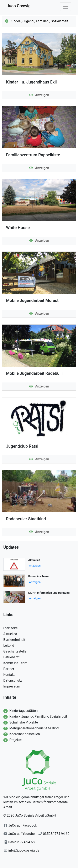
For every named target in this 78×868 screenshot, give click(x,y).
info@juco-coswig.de (24, 850)
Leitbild (9, 646)
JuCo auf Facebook (23, 825)
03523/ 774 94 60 (56, 834)
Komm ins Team (15, 663)
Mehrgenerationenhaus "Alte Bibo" (34, 728)
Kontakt (9, 675)
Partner (9, 669)
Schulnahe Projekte (24, 722)
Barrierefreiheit (14, 640)
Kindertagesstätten (24, 711)
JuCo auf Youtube (22, 834)
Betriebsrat (11, 657)
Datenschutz (13, 681)
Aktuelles (10, 634)
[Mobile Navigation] (66, 7)
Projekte (15, 740)
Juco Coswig (19, 6)
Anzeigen (35, 565)
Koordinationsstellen (25, 734)
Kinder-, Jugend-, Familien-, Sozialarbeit (38, 717)
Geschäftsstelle (15, 651)
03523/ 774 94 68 (21, 842)
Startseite (11, 628)
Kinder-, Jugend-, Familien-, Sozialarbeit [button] (37, 21)
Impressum (12, 686)
